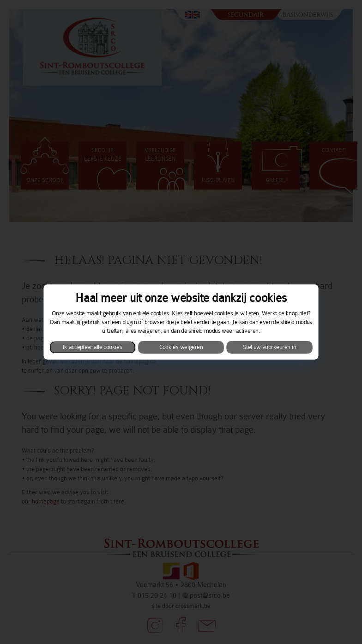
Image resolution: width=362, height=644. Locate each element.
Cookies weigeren (181, 347)
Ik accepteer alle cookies (92, 347)
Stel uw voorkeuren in (269, 347)
